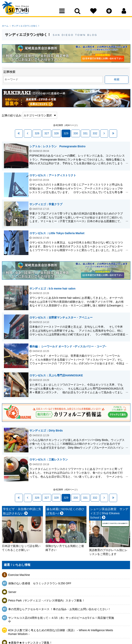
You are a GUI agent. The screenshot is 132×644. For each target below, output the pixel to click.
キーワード (11, 79)
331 (85, 133)
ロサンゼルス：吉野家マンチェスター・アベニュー (62, 317)
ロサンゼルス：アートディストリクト (54, 175)
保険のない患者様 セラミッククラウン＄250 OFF (40, 582)
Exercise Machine (19, 574)
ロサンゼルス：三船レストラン (50, 459)
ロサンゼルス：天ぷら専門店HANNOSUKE (57, 375)
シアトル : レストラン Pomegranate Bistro (58, 146)
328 (56, 133)
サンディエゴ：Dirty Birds (47, 430)
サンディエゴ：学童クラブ (47, 204)
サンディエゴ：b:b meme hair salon (53, 288)
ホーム (5, 26)
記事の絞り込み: (12, 115)
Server (12, 591)
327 (47, 133)
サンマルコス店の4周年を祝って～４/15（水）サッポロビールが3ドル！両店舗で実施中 (61, 619)
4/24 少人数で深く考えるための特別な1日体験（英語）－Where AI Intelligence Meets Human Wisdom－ (61, 631)
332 (95, 133)
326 (37, 133)
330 (76, 133)
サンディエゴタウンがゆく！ (24, 26)
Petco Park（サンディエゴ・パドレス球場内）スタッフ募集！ (46, 599)
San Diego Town (19, 11)
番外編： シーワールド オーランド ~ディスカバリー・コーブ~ (69, 346)
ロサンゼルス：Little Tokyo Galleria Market (58, 233)
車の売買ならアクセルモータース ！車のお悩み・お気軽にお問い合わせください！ (59, 608)
